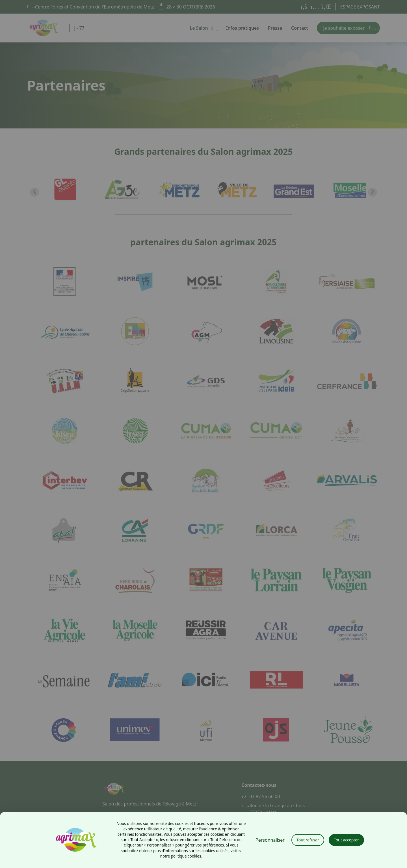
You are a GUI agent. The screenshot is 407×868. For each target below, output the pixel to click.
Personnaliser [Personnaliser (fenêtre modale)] (270, 840)
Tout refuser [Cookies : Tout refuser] (308, 840)
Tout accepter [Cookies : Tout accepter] (346, 840)
